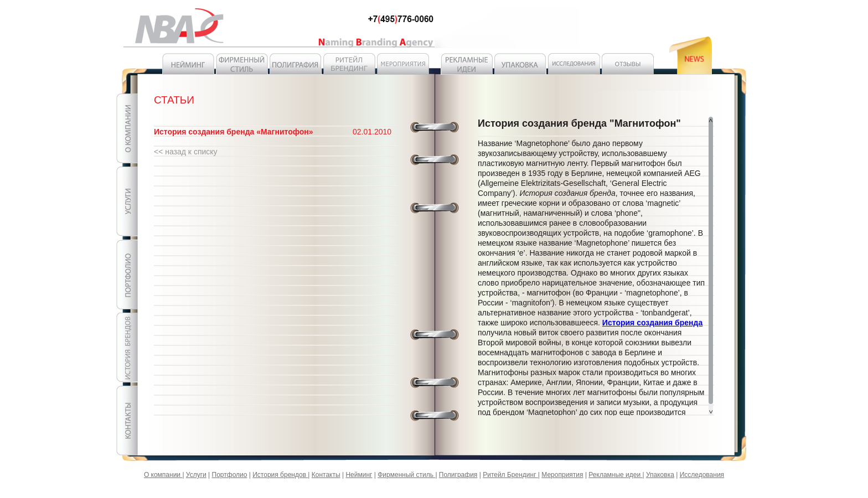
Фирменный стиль (406, 475)
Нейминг (359, 475)
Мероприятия (562, 475)
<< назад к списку (186, 152)
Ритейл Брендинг (510, 475)
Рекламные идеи (615, 475)
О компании (163, 475)
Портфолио (230, 475)
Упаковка (660, 475)
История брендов (280, 475)
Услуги (196, 475)
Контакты (326, 475)
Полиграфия (458, 475)
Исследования (702, 475)
